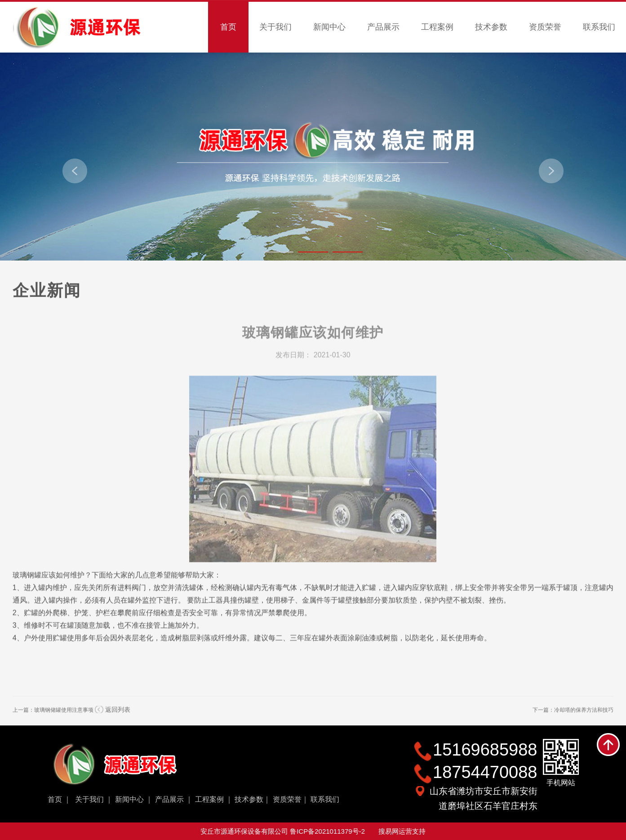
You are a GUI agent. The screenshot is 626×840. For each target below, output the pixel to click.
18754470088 (485, 772)
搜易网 (388, 831)
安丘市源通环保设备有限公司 (245, 831)
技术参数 (491, 27)
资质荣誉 (545, 27)
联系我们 (599, 27)
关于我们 (275, 27)
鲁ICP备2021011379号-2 (327, 831)
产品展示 (383, 27)
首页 (228, 27)
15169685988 (485, 750)
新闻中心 (329, 27)
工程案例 (437, 27)
